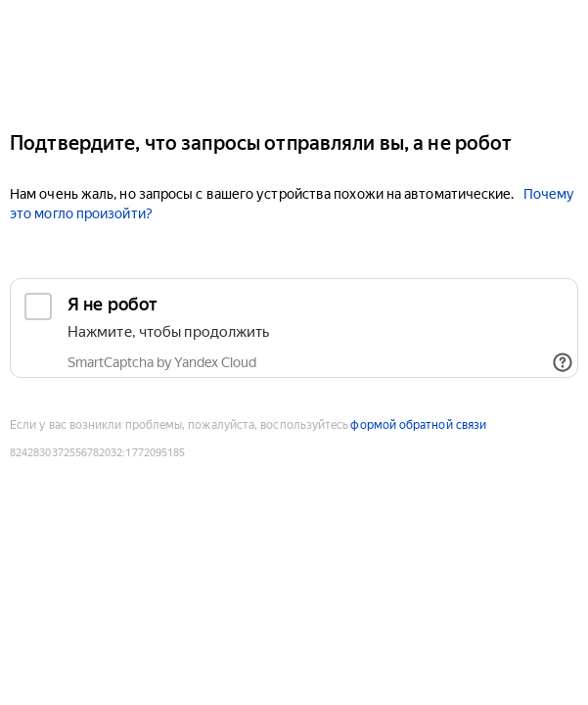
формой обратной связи (418, 425)
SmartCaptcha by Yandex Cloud (162, 362)
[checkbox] (294, 328)
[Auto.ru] (294, 57)
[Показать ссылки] (563, 362)
